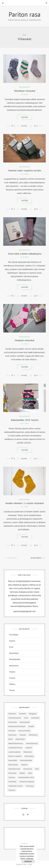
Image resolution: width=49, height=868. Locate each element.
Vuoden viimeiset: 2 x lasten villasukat (25, 503)
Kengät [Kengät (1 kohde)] (31, 726)
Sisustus (12, 678)
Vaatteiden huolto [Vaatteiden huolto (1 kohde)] (16, 786)
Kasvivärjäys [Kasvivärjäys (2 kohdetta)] (25, 722)
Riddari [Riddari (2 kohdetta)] (22, 773)
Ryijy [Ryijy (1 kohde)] (30, 773)
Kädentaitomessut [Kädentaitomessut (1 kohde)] (16, 743)
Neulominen (24, 87)
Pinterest (28, 815)
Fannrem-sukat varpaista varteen (25, 170)
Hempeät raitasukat (24, 340)
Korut (11, 647)
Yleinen (12, 690)
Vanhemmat (38, 558)
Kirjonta (12, 641)
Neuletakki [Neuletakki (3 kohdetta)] (13, 760)
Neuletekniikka (15, 659)
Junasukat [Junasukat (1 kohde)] (35, 718)
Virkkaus (12, 684)
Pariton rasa (25, 14)
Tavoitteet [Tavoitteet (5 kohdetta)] (12, 782)
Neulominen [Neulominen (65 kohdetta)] (13, 765)
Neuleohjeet (14, 653)
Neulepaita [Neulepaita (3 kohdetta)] (29, 756)
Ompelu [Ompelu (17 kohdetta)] (24, 765)
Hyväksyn (28, 861)
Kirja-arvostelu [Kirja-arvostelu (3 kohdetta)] (24, 731)
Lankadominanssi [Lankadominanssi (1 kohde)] (15, 748)
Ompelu (12, 672)
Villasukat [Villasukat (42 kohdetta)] (30, 786)
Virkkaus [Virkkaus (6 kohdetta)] (12, 790)
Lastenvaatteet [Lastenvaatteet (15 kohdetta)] (14, 752)
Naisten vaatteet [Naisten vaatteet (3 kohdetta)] (15, 756)
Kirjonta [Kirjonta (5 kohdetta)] (23, 735)
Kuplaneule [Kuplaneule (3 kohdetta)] (20, 739)
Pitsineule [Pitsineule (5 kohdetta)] (12, 773)
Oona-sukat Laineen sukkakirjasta (25, 254)
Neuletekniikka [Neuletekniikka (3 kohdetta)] (26, 760)
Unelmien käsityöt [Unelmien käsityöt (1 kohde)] (27, 782)
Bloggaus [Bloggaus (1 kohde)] (33, 714)
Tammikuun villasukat (24, 91)
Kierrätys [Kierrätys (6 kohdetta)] (12, 731)
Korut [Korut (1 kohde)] (11, 739)
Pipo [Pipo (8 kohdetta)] (37, 769)
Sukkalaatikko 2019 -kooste (24, 420)
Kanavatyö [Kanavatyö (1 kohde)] (13, 722)
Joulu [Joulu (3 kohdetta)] (26, 718)
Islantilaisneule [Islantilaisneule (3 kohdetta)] (15, 718)
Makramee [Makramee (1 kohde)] (28, 752)
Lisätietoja (29, 859)
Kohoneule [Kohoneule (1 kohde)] (33, 735)
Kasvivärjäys (14, 635)
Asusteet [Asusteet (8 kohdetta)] (23, 714)
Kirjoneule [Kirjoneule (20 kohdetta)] (13, 735)
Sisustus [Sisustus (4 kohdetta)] (12, 777)
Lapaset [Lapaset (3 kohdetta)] (29, 748)
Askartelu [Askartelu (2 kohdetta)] (12, 714)
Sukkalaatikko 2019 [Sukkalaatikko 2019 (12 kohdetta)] (26, 777)
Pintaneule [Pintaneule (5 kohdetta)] (28, 769)
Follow (24, 844)
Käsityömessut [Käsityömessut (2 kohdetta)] (32, 743)
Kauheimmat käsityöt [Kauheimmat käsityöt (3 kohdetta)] (17, 726)
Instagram (23, 815)
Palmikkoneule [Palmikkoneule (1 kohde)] (14, 769)
